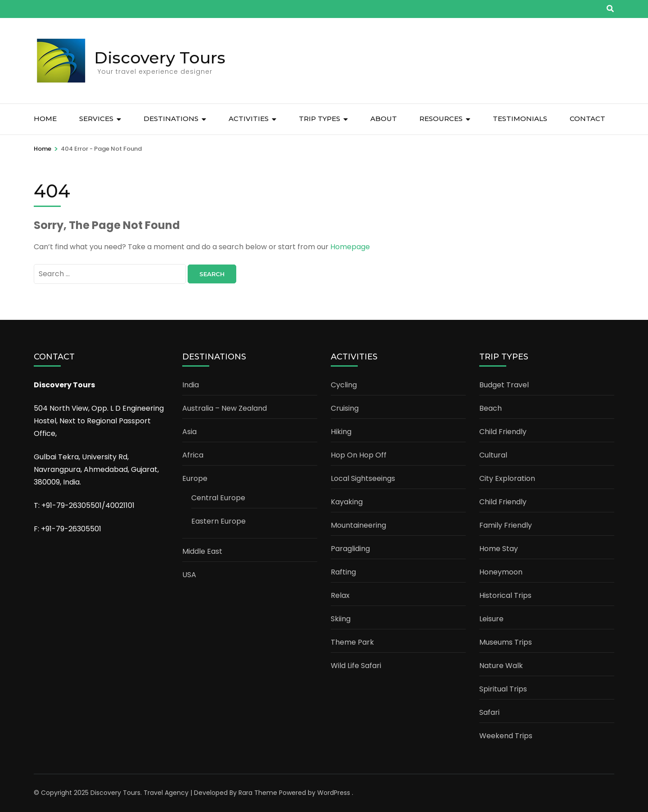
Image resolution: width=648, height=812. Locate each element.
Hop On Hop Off (359, 455)
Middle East (202, 551)
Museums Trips (506, 642)
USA (189, 575)
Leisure (491, 619)
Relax (340, 595)
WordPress (334, 793)
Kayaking (347, 502)
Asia (189, 432)
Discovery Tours (160, 58)
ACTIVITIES (249, 119)
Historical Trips (505, 595)
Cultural (493, 455)
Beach (490, 408)
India (191, 385)
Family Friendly (506, 525)
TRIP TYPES (319, 119)
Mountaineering (358, 525)
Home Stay (499, 549)
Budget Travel (504, 385)
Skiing (341, 619)
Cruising (345, 408)
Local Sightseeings (363, 478)
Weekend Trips (506, 736)
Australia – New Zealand (225, 408)
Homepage (350, 247)
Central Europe (218, 498)
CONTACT (587, 119)
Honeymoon (501, 572)
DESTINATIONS (171, 119)
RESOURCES (441, 119)
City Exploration (507, 478)
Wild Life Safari (356, 666)
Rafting (343, 572)
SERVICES (96, 119)
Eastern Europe (218, 521)
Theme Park (352, 642)
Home (45, 119)
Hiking (341, 432)
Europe (195, 478)
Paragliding (350, 549)
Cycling (344, 385)
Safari (489, 712)
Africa (193, 455)
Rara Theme (258, 793)
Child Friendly (503, 432)
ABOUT (384, 119)
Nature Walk (501, 666)
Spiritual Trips (503, 689)
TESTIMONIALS (520, 119)
